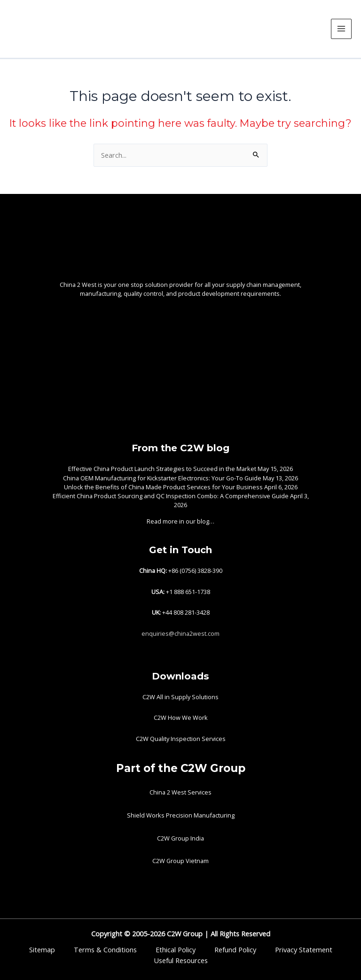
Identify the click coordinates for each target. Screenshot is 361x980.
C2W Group (184, 934)
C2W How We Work (181, 718)
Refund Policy (235, 949)
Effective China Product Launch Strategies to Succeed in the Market (162, 469)
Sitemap (42, 949)
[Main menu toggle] (341, 29)
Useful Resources (181, 960)
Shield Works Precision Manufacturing (181, 815)
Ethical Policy (176, 949)
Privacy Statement (304, 949)
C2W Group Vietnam (180, 861)
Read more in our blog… (180, 521)
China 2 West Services (180, 792)
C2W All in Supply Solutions (180, 697)
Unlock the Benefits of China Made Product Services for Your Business (163, 487)
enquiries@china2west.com (180, 633)
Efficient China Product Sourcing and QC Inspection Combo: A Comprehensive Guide (171, 496)
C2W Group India (180, 838)
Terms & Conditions (105, 949)
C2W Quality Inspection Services (181, 739)
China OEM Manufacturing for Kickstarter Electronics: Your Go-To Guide (162, 478)
